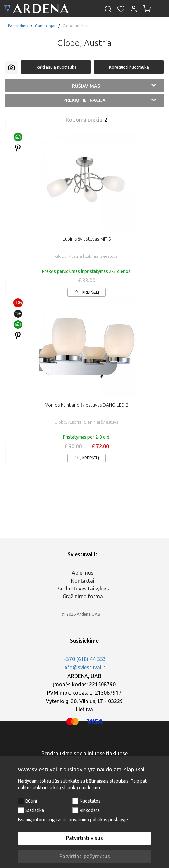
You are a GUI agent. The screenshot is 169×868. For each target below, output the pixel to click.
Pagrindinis (18, 26)
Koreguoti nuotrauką (129, 67)
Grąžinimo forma (83, 596)
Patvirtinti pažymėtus (85, 856)
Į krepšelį (87, 292)
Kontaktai (83, 581)
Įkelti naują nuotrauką (56, 67)
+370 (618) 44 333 (84, 659)
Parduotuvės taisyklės (83, 589)
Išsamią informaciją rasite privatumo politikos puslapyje (73, 820)
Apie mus (83, 573)
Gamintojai (45, 26)
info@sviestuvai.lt (84, 667)
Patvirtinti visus (84, 838)
